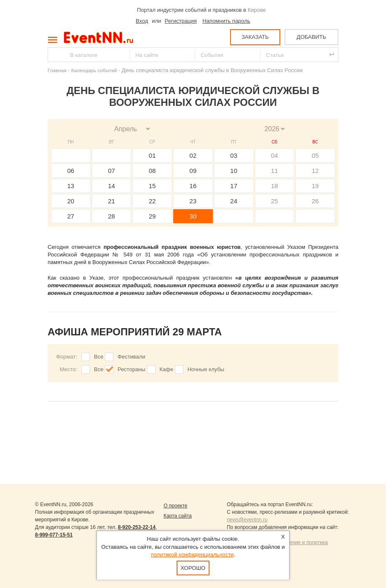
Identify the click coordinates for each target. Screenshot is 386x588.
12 (315, 171)
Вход (142, 21)
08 (152, 171)
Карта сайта (178, 516)
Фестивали (131, 357)
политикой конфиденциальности (192, 554)
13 (71, 186)
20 (71, 201)
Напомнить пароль (226, 21)
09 (193, 171)
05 (315, 155)
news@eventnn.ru (247, 520)
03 (234, 155)
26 (315, 201)
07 (111, 171)
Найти (55, 55)
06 (71, 171)
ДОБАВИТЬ (311, 37)
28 (111, 216)
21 (111, 201)
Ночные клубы (206, 369)
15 (152, 186)
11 (275, 171)
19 (315, 186)
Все (99, 357)
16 (193, 186)
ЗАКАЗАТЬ (255, 37)
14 (111, 186)
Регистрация (181, 21)
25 (275, 201)
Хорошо (193, 568)
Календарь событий (94, 70)
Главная (57, 70)
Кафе (167, 369)
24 (234, 201)
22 (152, 201)
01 (152, 155)
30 (193, 216)
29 (152, 216)
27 (71, 216)
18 (275, 186)
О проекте (176, 506)
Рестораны (131, 369)
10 (234, 171)
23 (193, 201)
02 (193, 155)
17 (234, 186)
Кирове (257, 10)
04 (275, 155)
